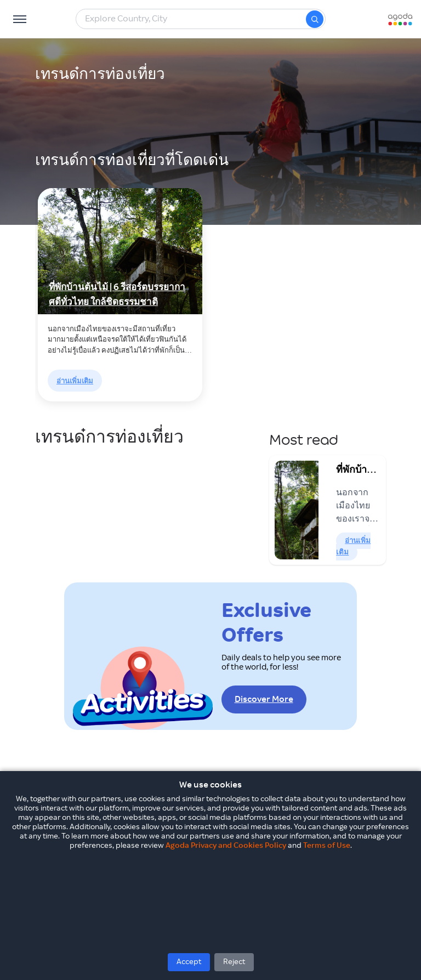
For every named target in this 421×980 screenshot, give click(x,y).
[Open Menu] (20, 19)
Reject (234, 962)
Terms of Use (327, 846)
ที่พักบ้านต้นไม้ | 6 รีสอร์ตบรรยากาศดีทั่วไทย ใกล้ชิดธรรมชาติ (117, 295)
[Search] (315, 19)
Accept (189, 962)
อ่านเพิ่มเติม (75, 381)
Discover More (264, 699)
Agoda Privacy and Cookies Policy (226, 846)
